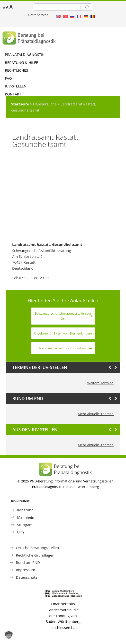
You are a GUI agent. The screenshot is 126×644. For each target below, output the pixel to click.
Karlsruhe (25, 510)
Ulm (21, 532)
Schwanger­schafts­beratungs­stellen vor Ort (63, 316)
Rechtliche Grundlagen (35, 555)
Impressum (25, 570)
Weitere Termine (100, 383)
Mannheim (26, 517)
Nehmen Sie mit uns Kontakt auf (63, 348)
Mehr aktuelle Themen (96, 414)
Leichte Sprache (37, 15)
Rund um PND (28, 562)
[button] (9, 635)
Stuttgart (24, 525)
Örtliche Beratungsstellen (37, 548)
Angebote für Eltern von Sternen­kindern (63, 333)
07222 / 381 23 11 (34, 278)
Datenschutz (26, 577)
